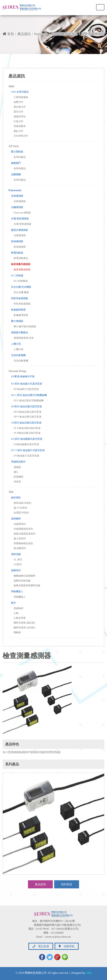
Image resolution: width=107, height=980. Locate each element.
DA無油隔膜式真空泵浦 (26, 444)
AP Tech (14, 146)
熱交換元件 (20, 107)
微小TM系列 (20, 508)
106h (89, 973)
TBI (11, 492)
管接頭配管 (20, 126)
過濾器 (17, 467)
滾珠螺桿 (16, 519)
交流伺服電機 (18, 355)
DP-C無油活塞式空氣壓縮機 (29, 400)
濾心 (16, 472)
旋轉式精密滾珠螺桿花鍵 (27, 585)
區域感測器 (17, 241)
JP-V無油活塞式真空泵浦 (27, 428)
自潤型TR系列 (21, 513)
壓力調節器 (17, 152)
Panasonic (41, 34)
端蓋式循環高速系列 (25, 534)
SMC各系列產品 (20, 92)
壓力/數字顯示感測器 (25, 326)
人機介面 (16, 344)
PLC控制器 (17, 276)
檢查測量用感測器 (65, 34)
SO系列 (18, 564)
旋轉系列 (16, 570)
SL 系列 (18, 560)
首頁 (8, 34)
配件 (13, 603)
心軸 (16, 613)
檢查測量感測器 (22, 269)
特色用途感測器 (22, 304)
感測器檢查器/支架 (24, 338)
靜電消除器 (17, 253)
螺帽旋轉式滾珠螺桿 (25, 576)
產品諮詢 (40, 884)
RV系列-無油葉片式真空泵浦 (26, 384)
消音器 (17, 482)
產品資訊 (24, 34)
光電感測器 (20, 235)
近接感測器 (17, 196)
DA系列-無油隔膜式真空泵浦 (27, 439)
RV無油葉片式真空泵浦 (26, 389)
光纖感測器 (17, 207)
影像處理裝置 (18, 310)
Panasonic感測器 (22, 213)
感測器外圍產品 (20, 332)
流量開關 (16, 174)
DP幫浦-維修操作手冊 (23, 376)
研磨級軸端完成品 (23, 543)
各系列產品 (20, 157)
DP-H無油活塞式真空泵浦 (27, 412)
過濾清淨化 (20, 116)
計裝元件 (18, 121)
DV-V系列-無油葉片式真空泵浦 (28, 450)
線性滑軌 (16, 498)
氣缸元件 (18, 131)
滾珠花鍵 (16, 554)
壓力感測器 (17, 321)
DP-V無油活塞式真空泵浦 (27, 417)
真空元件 (18, 112)
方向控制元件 (21, 136)
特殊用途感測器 (20, 298)
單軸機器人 (17, 591)
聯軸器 (17, 632)
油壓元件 (18, 102)
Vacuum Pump (17, 371)
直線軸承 (18, 608)
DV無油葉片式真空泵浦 (26, 456)
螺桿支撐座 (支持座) (24, 628)
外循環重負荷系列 (23, 529)
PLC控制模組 (21, 281)
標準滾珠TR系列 (22, 503)
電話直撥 (41, 946)
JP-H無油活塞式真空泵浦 (27, 433)
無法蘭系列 (20, 548)
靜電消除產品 (21, 258)
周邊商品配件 (18, 462)
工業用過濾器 (21, 97)
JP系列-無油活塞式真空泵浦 (26, 423)
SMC (12, 86)
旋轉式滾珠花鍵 (22, 581)
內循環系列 (20, 524)
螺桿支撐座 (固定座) (24, 623)
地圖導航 (67, 946)
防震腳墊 (18, 477)
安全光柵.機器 (21, 292)
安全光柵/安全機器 (21, 287)
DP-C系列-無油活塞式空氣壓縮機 (29, 395)
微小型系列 (20, 538)
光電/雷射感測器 (20, 219)
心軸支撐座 (20, 618)
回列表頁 (67, 884)
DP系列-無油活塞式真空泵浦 (26, 406)
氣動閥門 (16, 163)
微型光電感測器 (20, 230)
